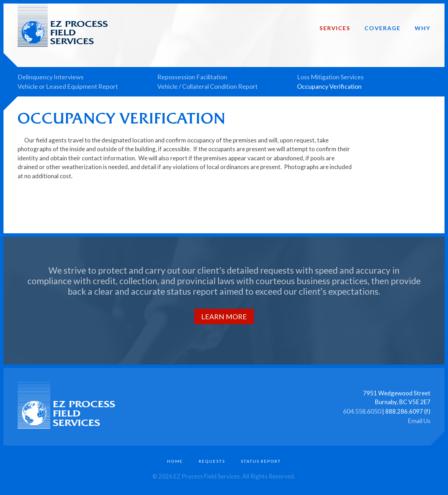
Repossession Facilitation (192, 77)
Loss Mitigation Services (330, 77)
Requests (212, 461)
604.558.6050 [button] (362, 411)
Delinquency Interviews (51, 77)
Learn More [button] (224, 316)
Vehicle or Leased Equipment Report (68, 86)
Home (175, 461)
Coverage (383, 28)
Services (335, 28)
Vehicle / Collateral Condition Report (207, 86)
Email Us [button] (419, 420)
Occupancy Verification (329, 86)
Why (423, 28)
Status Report (261, 461)
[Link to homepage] (74, 45)
